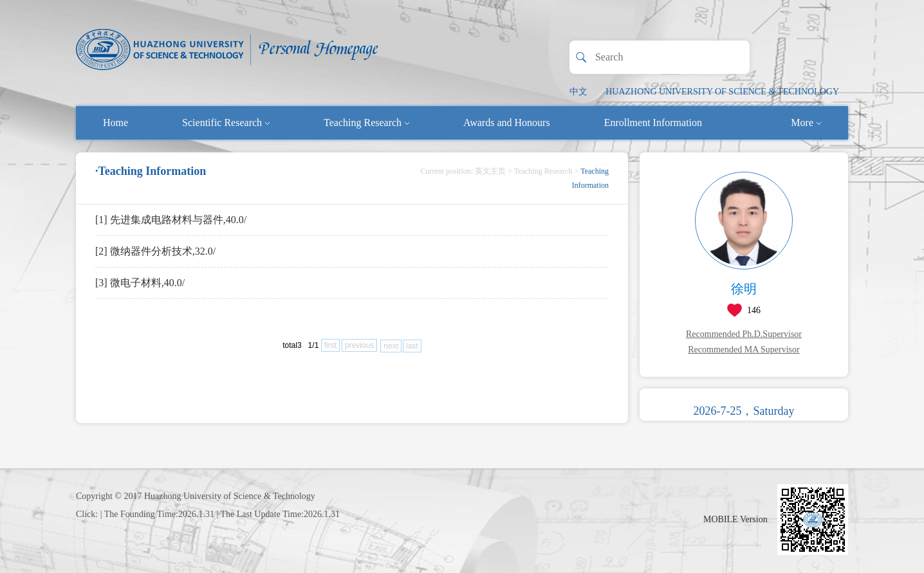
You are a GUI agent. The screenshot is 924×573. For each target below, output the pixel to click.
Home (116, 123)
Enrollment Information (653, 123)
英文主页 (490, 171)
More (806, 123)
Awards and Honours (507, 123)
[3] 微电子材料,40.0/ (140, 283)
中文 (578, 92)
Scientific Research (226, 123)
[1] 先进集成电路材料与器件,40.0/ (171, 220)
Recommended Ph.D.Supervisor (744, 334)
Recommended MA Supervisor (744, 350)
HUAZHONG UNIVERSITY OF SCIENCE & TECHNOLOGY (722, 92)
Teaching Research (366, 123)
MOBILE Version (735, 519)
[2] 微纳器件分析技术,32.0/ (155, 251)
